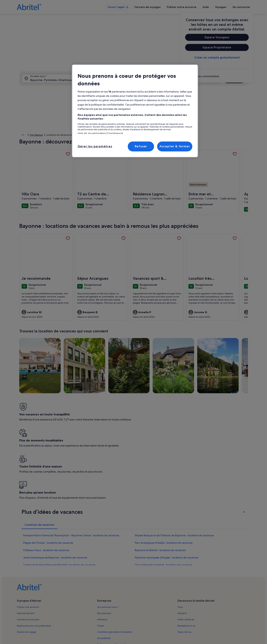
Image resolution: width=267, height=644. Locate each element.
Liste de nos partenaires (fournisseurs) (100, 133)
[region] (135, 111)
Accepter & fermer (175, 146)
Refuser (141, 146)
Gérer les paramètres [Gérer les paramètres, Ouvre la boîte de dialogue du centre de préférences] (95, 146)
